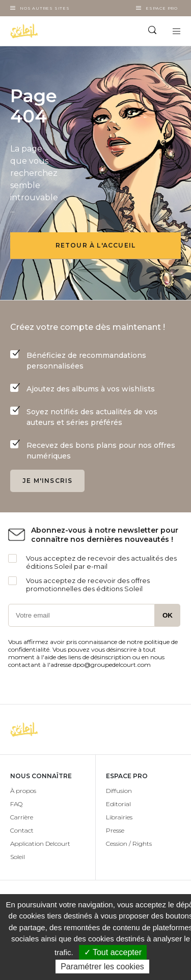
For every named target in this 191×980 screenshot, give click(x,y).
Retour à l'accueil (96, 245)
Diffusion (119, 791)
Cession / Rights (129, 844)
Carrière (22, 817)
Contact (22, 830)
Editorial (118, 804)
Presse (115, 830)
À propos (23, 791)
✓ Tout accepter (113, 952)
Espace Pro (162, 8)
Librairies (119, 817)
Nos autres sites (45, 8)
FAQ (16, 804)
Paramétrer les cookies (102, 967)
